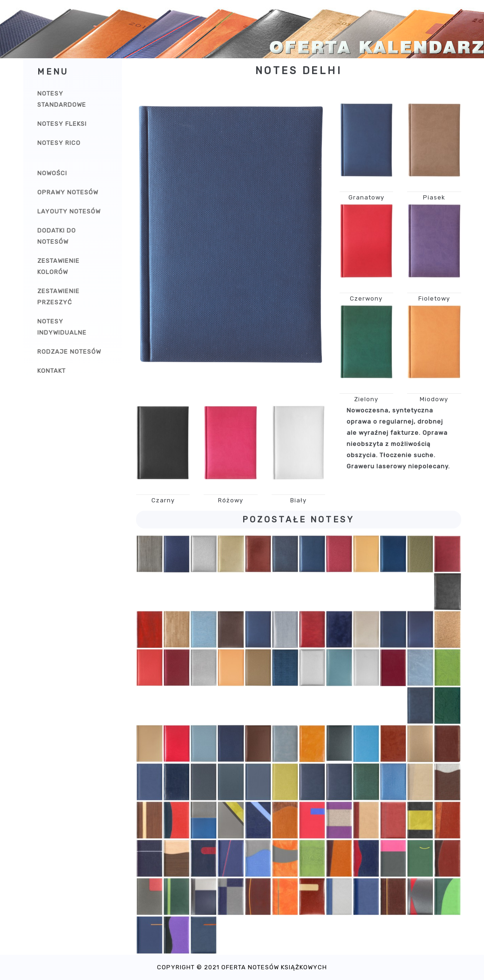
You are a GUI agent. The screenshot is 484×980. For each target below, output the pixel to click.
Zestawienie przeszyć (58, 297)
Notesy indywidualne (62, 327)
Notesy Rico (59, 143)
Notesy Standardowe (62, 99)
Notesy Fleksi (62, 124)
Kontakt (51, 371)
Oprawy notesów (68, 192)
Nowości (52, 173)
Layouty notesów (69, 211)
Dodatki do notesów (57, 236)
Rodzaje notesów (69, 352)
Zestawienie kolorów (58, 266)
